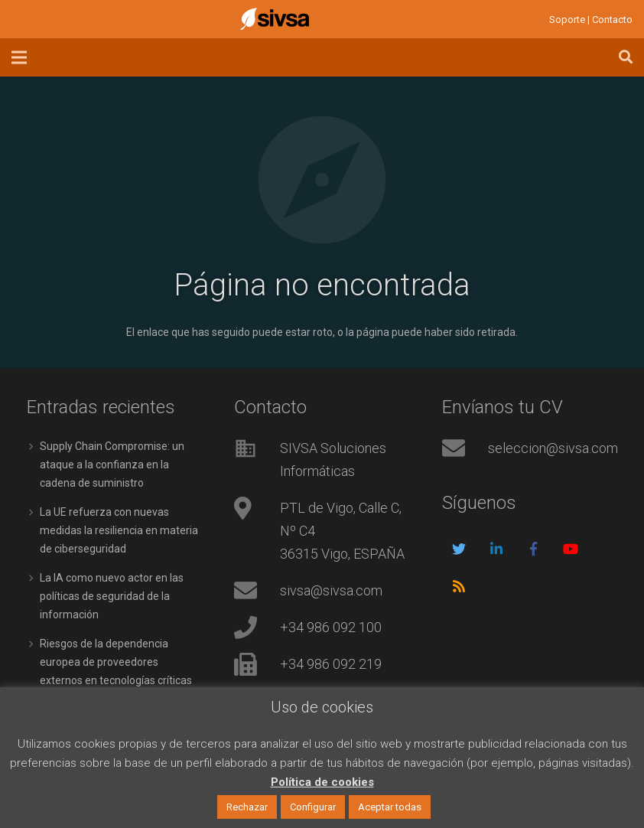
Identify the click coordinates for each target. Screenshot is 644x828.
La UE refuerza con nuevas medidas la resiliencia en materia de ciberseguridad (119, 530)
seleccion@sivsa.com (553, 448)
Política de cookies (322, 782)
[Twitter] (459, 549)
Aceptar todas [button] (390, 807)
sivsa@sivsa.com (331, 590)
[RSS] (459, 587)
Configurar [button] (313, 807)
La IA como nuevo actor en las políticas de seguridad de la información (112, 596)
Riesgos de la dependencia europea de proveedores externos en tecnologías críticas (116, 662)
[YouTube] (570, 549)
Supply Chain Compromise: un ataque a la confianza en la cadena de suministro (112, 465)
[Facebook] (533, 549)
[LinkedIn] (496, 549)
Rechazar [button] (247, 807)
